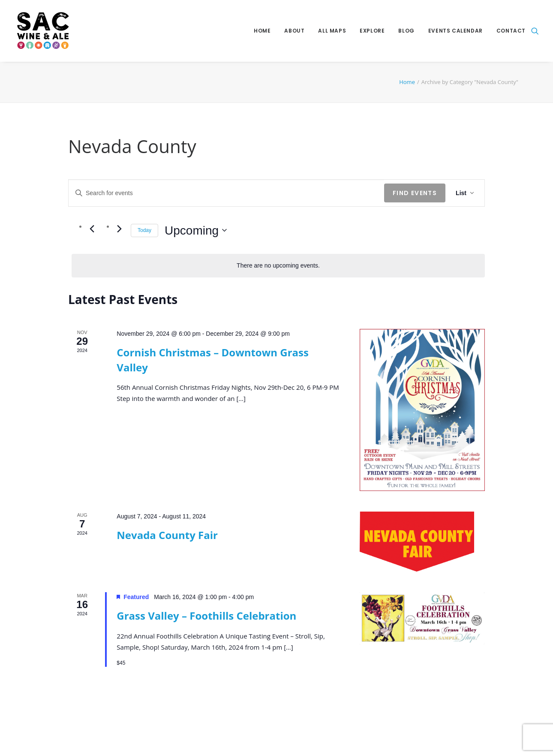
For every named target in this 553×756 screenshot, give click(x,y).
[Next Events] (119, 229)
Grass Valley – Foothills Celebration (206, 616)
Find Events (415, 193)
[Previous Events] (92, 229)
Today (144, 230)
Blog (406, 31)
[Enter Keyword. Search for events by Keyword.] (226, 193)
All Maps (332, 31)
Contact (511, 31)
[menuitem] (262, 31)
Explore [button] (372, 31)
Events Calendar (455, 31)
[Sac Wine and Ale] (41, 31)
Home (262, 31)
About (294, 31)
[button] (535, 31)
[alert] (278, 266)
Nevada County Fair (167, 535)
